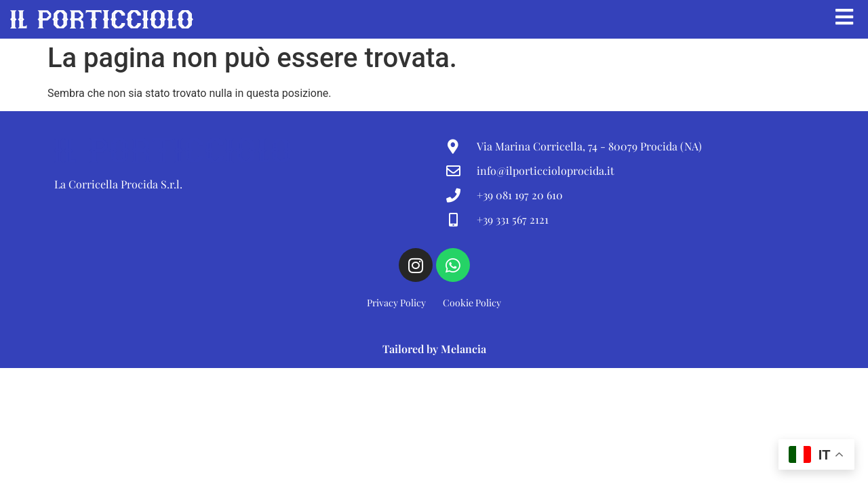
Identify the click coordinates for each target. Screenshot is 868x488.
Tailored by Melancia (434, 351)
